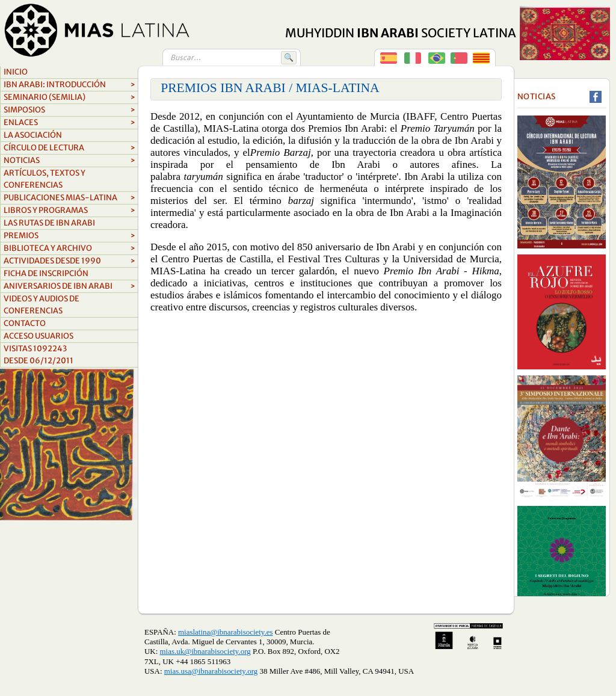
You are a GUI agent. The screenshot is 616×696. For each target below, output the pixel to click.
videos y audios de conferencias (42, 305)
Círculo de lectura (69, 148)
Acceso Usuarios (38, 336)
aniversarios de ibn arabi (69, 286)
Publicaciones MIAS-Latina (69, 198)
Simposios (69, 110)
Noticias (69, 161)
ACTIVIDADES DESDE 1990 (69, 261)
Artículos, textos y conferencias (45, 179)
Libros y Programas (69, 211)
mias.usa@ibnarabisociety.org (211, 671)
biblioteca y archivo (69, 248)
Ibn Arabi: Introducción (69, 85)
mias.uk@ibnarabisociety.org (205, 651)
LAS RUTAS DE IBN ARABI (49, 223)
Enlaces (69, 123)
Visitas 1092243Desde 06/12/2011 (38, 355)
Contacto (25, 323)
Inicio (16, 72)
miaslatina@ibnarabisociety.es (225, 632)
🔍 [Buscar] (289, 57)
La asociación (33, 135)
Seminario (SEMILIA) (69, 97)
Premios (69, 236)
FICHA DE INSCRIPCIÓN (46, 273)
